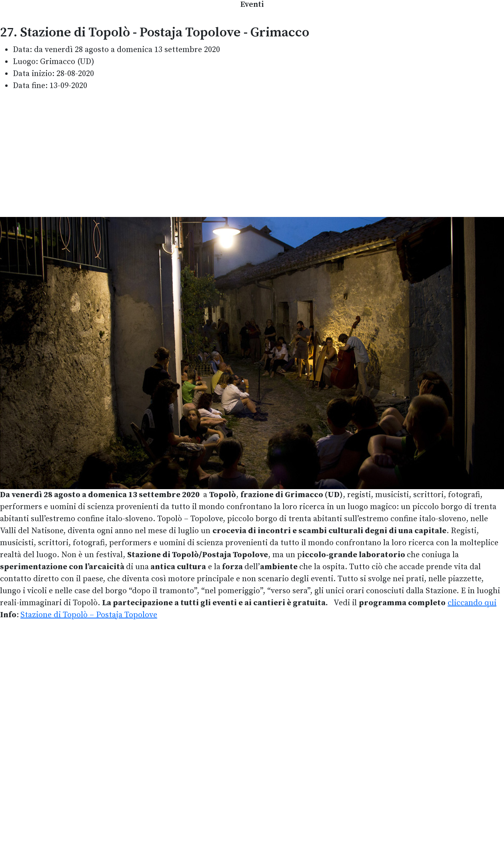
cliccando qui (472, 603)
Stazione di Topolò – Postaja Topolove (89, 615)
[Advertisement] (252, 155)
